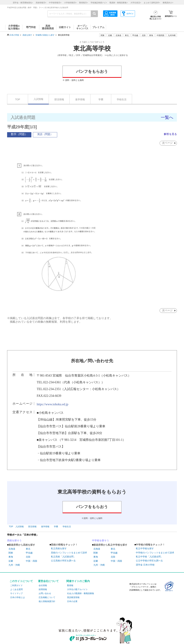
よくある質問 (16, 590)
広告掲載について (47, 598)
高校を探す (27, 35)
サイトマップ (16, 594)
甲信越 (29, 553)
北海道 (118, 35)
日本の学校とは (17, 598)
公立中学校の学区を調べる (149, 561)
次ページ (167, 143)
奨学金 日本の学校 (145, 565)
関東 (11, 553)
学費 (101, 99)
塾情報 (70, 586)
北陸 (28, 557)
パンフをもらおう (92, 71)
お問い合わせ (45, 594)
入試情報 (38, 99)
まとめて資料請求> (152, 3)
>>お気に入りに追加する (116, 55)
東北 (28, 549)
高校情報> (41, 3)
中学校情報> (55, 3)
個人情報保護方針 (47, 602)
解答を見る (170, 134)
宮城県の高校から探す (45, 35)
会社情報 (43, 586)
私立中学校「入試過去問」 (149, 557)
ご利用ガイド (16, 586)
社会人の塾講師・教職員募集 (81, 594)
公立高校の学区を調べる (63, 561)
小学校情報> (70, 3)
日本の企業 (72, 602)
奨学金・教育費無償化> (23, 3)
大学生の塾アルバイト (77, 590)
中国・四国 (31, 561)
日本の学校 (14, 35)
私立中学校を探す (145, 549)
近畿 (11, 561)
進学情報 (80, 99)
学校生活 (122, 99)
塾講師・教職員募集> (119, 3)
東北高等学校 (92, 48)
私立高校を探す (59, 549)
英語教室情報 (73, 598)
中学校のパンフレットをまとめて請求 (155, 553)
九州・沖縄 (14, 565)
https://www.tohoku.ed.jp (52, 404)
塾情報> (84, 3)
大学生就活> (136, 3)
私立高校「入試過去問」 (63, 557)
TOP (18, 99)
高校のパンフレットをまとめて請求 (69, 553)
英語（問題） (45, 134)
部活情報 (59, 99)
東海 (11, 557)
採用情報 (43, 590)
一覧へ (167, 117)
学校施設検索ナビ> (99, 3)
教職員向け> (168, 3)
